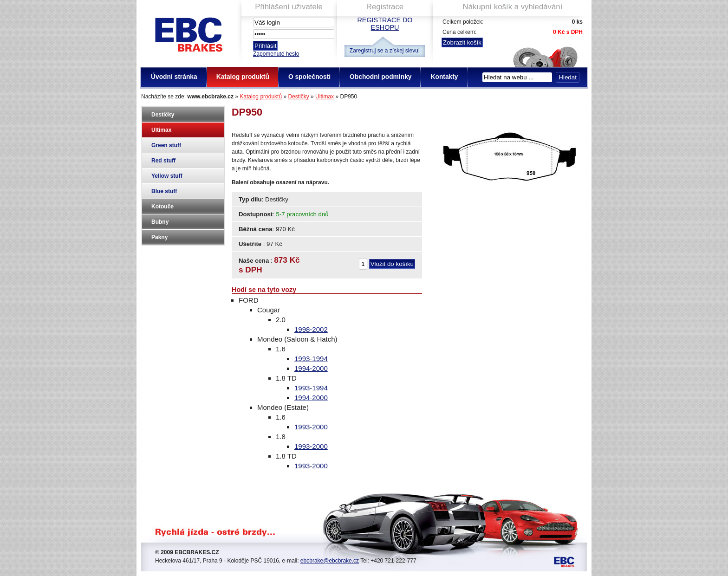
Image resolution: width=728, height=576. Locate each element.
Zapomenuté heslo (276, 54)
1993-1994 (311, 359)
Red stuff (163, 161)
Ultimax (325, 97)
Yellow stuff (167, 176)
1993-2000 (311, 427)
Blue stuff (164, 191)
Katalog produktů (261, 97)
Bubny (160, 222)
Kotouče (162, 207)
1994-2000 (311, 368)
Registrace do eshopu (385, 24)
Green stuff (166, 145)
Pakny (159, 237)
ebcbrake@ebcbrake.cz (330, 561)
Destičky (298, 97)
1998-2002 (311, 329)
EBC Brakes (188, 33)
